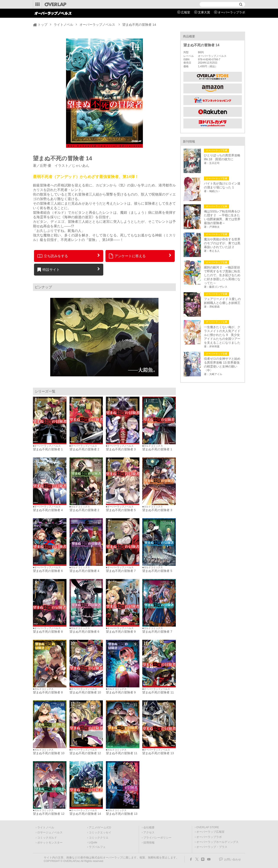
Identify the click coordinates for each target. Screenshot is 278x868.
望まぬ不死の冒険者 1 (48, 449)
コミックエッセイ (100, 833)
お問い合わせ (233, 860)
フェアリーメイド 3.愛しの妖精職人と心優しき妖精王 (222, 301)
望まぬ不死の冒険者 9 (121, 632)
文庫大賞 (204, 12)
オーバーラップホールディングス (217, 842)
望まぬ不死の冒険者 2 (84, 449)
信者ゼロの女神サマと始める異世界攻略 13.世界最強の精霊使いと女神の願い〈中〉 (222, 364)
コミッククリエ (99, 838)
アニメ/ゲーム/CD (100, 828)
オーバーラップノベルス (97, 25)
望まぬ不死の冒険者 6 (48, 571)
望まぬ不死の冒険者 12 (85, 753)
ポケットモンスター (50, 843)
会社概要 (149, 828)
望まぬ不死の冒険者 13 (158, 753)
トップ (43, 25)
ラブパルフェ (97, 847)
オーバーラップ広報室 (210, 832)
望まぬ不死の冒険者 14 (85, 814)
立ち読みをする (53, 256)
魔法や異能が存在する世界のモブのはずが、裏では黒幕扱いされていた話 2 (222, 243)
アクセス (149, 833)
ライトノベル (63, 25)
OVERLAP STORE (208, 827)
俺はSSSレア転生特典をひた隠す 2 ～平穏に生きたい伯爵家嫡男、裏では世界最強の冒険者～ (222, 217)
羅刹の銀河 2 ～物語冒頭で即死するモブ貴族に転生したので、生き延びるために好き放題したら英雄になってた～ (222, 275)
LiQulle (93, 842)
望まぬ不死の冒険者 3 (121, 449)
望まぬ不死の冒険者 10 (85, 692)
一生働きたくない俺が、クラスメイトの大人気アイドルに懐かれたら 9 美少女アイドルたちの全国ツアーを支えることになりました (222, 335)
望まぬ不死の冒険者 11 (158, 692)
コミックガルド (47, 838)
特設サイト (49, 270)
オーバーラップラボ (231, 12)
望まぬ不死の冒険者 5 (121, 510)
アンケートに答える (127, 256)
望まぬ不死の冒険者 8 (48, 632)
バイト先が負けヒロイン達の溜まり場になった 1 (222, 185)
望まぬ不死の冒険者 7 (121, 571)
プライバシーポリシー (157, 838)
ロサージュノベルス (50, 833)
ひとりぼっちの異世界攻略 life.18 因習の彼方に (223, 157)
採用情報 (149, 843)
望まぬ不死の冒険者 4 (48, 510)
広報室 (186, 12)
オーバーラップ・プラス (212, 847)
